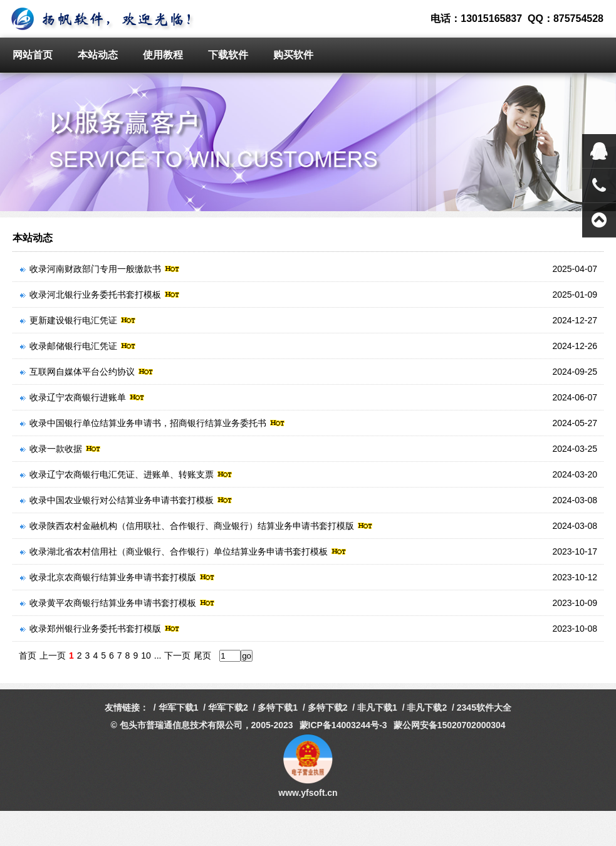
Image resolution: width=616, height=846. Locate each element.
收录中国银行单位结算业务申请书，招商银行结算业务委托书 (153, 423)
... (158, 655)
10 (146, 655)
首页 (28, 655)
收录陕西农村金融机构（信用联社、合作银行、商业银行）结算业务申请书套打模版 (196, 526)
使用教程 (163, 55)
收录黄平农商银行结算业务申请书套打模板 (117, 603)
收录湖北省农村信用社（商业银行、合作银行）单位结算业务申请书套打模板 (183, 551)
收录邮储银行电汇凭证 (78, 346)
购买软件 (293, 55)
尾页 (202, 655)
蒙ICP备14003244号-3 (343, 725)
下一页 (177, 655)
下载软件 (228, 55)
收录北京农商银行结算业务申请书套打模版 (117, 577)
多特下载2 (328, 708)
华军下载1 (179, 708)
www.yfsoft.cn (308, 793)
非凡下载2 (427, 708)
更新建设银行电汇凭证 (78, 320)
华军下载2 (228, 708)
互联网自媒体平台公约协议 (87, 372)
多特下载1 (278, 708)
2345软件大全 (484, 708)
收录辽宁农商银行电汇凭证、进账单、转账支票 (126, 474)
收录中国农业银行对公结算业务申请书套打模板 (126, 500)
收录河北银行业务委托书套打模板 (100, 295)
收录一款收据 (60, 449)
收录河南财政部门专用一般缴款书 (100, 269)
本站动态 (98, 55)
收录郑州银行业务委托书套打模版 (100, 629)
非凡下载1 (377, 708)
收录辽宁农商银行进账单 (82, 397)
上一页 (53, 655)
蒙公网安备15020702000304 (450, 725)
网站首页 (33, 55)
